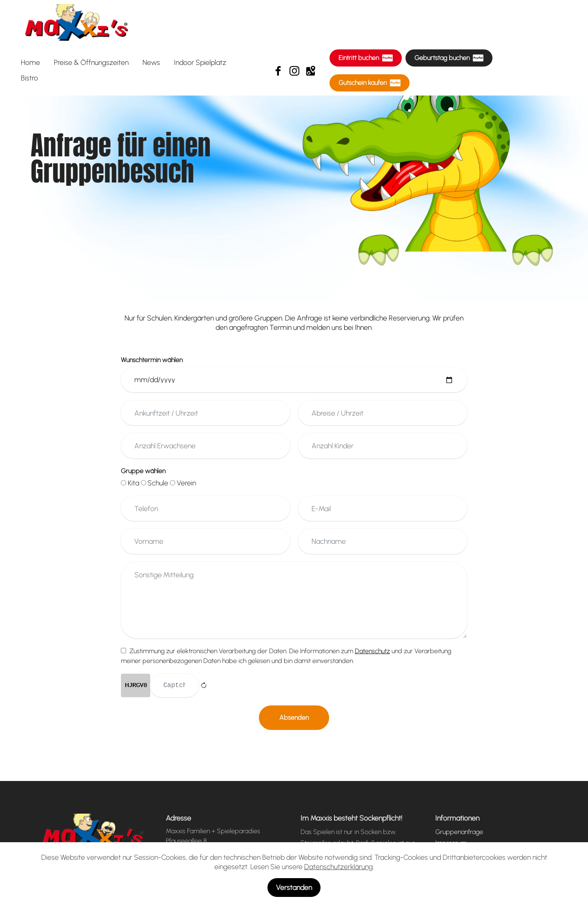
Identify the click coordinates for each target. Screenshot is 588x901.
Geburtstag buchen (449, 58)
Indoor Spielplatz (200, 62)
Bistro (29, 78)
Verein (186, 483)
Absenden (294, 719)
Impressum (451, 844)
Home (30, 62)
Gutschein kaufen (370, 83)
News (151, 62)
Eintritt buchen (366, 58)
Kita (134, 483)
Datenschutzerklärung (339, 883)
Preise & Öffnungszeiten (91, 62)
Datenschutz (453, 855)
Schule (158, 483)
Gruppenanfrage (459, 833)
